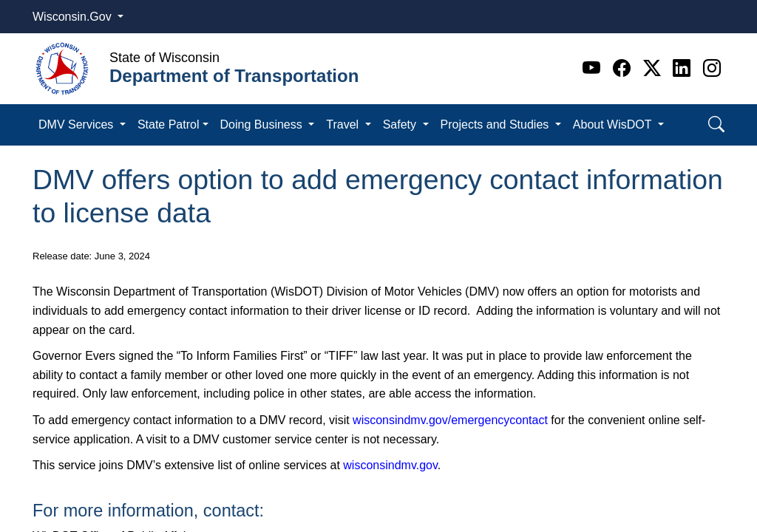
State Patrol (169, 125)
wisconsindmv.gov (390, 465)
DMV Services (78, 125)
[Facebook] (624, 68)
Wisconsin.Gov (74, 17)
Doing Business (263, 125)
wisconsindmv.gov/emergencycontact (450, 420)
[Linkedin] (684, 68)
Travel (344, 125)
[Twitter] (655, 68)
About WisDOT (614, 125)
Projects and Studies (496, 125)
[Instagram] (712, 68)
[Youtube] (594, 68)
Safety (401, 125)
